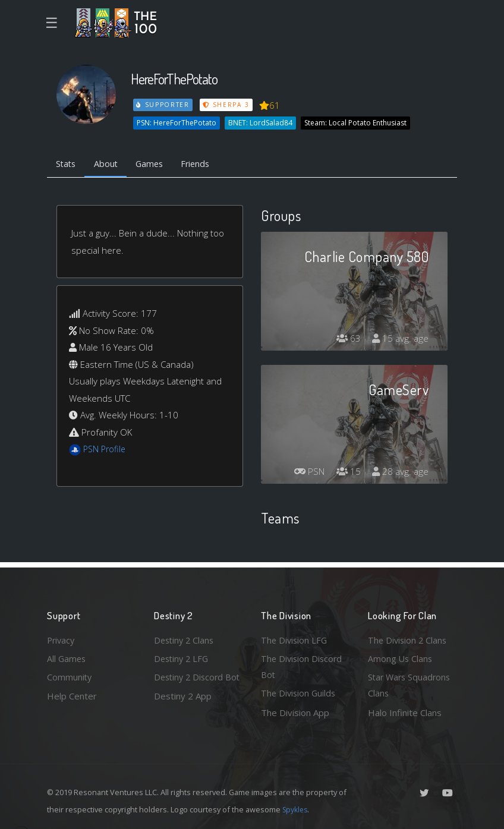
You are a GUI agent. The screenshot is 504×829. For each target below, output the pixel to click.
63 (346, 340)
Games (155, 164)
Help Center (72, 695)
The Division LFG (295, 638)
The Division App (295, 713)
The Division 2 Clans (409, 638)
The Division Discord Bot (303, 665)
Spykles (296, 809)
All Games (67, 657)
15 (346, 473)
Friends (204, 164)
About (109, 164)
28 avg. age (400, 473)
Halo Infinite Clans (405, 713)
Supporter (163, 105)
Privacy (62, 638)
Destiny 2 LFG (183, 657)
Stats (67, 164)
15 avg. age (400, 340)
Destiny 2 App (183, 713)
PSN (305, 473)
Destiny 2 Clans (185, 638)
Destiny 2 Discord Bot (190, 685)
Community (70, 676)
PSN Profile (106, 450)
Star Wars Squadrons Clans (411, 685)
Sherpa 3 (227, 105)
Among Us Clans (401, 657)
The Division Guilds (300, 693)
